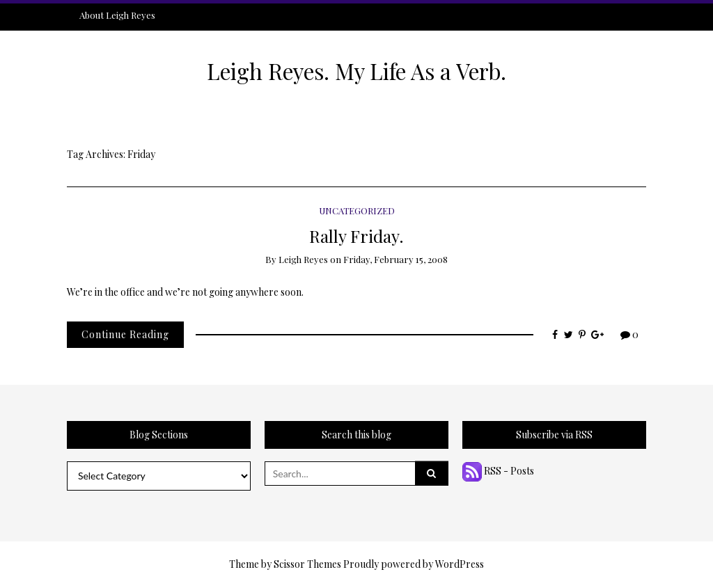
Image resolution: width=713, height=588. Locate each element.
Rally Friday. (356, 236)
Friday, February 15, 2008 (395, 259)
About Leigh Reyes (117, 15)
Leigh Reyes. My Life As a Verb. (356, 71)
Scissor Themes (307, 564)
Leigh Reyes (303, 259)
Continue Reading (125, 334)
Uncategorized (357, 210)
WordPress (460, 564)
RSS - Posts (498, 471)
